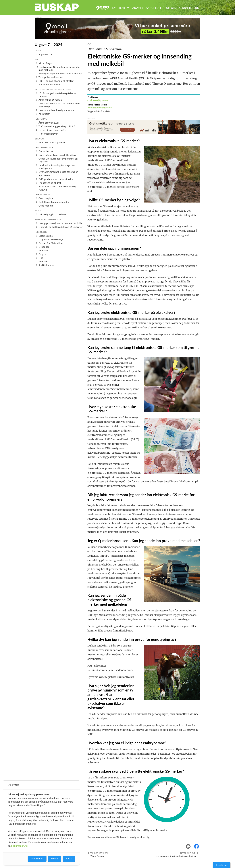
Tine (41, 258)
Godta (55, 859)
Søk (196, 8)
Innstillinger (222, 865)
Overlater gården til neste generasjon (58, 172)
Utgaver (137, 8)
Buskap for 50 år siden (51, 243)
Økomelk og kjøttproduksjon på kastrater (61, 227)
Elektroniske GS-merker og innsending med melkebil (60, 68)
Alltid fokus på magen (50, 100)
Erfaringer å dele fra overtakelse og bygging (57, 188)
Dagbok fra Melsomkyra (51, 239)
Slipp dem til (45, 54)
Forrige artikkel (99, 853)
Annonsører (155, 8)
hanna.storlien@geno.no (100, 108)
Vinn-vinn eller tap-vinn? (52, 142)
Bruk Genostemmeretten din (54, 202)
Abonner (185, 8)
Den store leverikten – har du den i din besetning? (59, 105)
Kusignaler (44, 114)
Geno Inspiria (46, 198)
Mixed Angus (45, 63)
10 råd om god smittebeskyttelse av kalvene (57, 95)
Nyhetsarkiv (121, 8)
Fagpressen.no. (20, 846)
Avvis (69, 859)
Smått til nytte (46, 265)
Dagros (42, 254)
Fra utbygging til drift (50, 183)
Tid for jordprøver (48, 134)
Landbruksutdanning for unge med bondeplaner (57, 167)
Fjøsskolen (44, 175)
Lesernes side (46, 236)
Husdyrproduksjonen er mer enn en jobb (60, 223)
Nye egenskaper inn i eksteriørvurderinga (60, 73)
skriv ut (190, 844)
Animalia (43, 250)
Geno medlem (46, 206)
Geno (103, 8)
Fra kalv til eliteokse (49, 84)
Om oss (171, 8)
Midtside (43, 261)
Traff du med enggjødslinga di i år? (57, 126)
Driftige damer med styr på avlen (56, 179)
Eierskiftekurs (46, 151)
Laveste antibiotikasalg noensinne (57, 110)
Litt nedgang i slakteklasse (52, 214)
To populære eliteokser (51, 77)
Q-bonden (44, 247)
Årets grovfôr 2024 (49, 123)
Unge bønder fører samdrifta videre (57, 155)
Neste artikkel (188, 853)
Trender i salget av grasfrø (52, 130)
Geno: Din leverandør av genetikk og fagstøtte (58, 160)
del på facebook (198, 844)
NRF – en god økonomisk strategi (56, 81)
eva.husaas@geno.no (98, 100)
